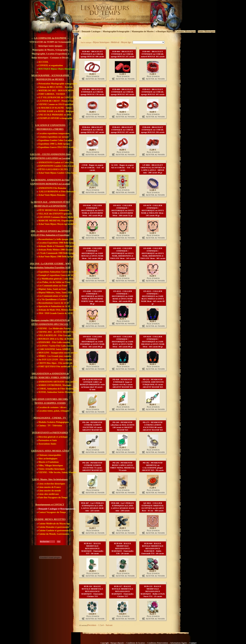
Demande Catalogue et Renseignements (56, 509)
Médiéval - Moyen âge (121, 42)
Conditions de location (136, 643)
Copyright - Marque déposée (112, 643)
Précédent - (93, 625)
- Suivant (108, 625)
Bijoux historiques (101, 42)
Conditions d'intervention (158, 643)
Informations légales (179, 643)
